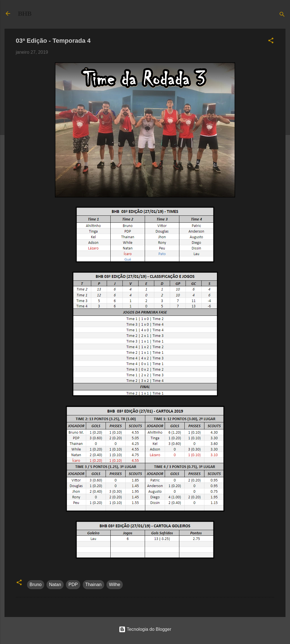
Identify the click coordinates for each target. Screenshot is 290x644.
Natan (55, 585)
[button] (271, 41)
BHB (25, 13)
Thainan (93, 585)
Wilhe (115, 585)
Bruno (36, 585)
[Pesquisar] (282, 15)
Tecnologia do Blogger (145, 629)
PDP (73, 585)
